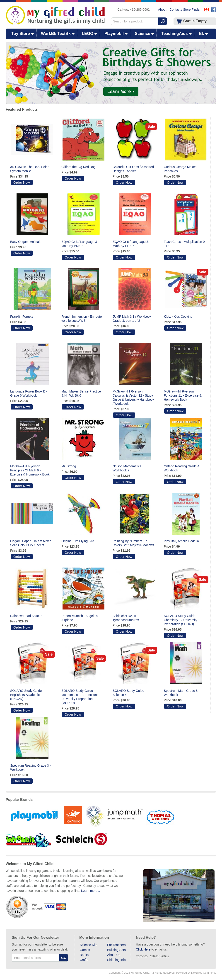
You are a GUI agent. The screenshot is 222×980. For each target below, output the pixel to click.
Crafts (84, 960)
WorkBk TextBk (56, 34)
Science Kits (88, 945)
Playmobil (114, 34)
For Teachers (116, 945)
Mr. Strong (69, 466)
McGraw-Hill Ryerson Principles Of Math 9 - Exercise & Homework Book (30, 470)
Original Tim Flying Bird (78, 541)
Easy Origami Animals (26, 242)
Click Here (143, 949)
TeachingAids (175, 34)
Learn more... (90, 891)
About (162, 10)
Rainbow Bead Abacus (26, 616)
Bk (201, 34)
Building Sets (116, 950)
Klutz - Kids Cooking (178, 317)
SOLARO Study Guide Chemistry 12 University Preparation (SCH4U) (181, 620)
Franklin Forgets (22, 317)
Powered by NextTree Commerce (196, 973)
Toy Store (21, 34)
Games (85, 950)
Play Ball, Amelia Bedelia (181, 541)
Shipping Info (116, 960)
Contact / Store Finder (185, 10)
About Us (114, 955)
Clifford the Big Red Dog (78, 167)
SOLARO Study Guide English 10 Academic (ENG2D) (26, 695)
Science (142, 34)
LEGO (88, 34)
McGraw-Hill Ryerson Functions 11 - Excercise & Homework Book (183, 395)
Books (84, 955)
